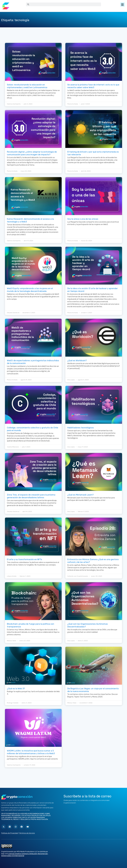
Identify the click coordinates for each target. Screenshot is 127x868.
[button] (122, 5)
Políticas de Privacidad (10, 833)
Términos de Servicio (27, 833)
